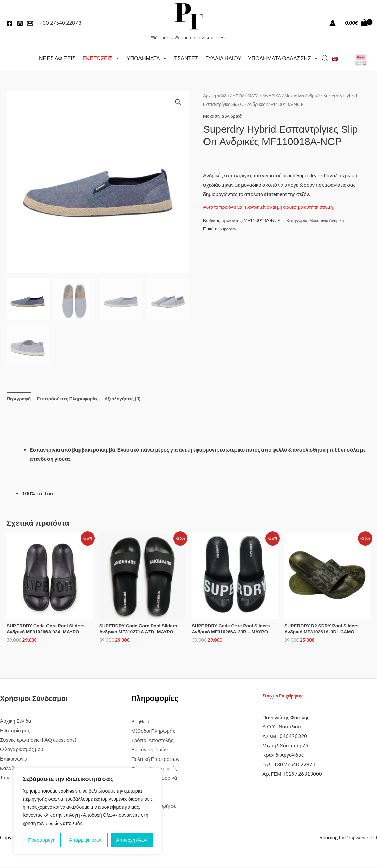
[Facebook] (10, 23)
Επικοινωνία (14, 760)
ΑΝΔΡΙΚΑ (278, 94)
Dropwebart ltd (360, 839)
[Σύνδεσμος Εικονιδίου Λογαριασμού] (333, 23)
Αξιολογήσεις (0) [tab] (133, 397)
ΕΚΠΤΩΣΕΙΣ (101, 57)
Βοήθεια (140, 723)
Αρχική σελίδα (217, 94)
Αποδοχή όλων (132, 840)
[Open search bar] (325, 57)
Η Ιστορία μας (15, 732)
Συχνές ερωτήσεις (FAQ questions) (38, 741)
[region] (88, 811)
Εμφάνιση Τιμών (150, 751)
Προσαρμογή (42, 840)
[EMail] (30, 23)
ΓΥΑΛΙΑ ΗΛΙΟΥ (223, 57)
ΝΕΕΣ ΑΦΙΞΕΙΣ (57, 57)
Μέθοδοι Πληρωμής (153, 732)
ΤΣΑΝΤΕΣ (186, 57)
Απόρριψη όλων (86, 840)
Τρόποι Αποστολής (152, 741)
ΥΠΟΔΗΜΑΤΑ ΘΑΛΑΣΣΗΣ (283, 57)
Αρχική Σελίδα (15, 722)
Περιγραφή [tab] (20, 397)
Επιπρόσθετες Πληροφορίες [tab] (73, 397)
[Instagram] (20, 23)
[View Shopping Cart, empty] (356, 23)
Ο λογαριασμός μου (22, 750)
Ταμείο (7, 778)
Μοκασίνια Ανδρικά (311, 94)
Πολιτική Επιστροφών (155, 760)
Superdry (229, 227)
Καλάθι (8, 769)
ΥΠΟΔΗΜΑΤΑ (147, 57)
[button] (178, 101)
